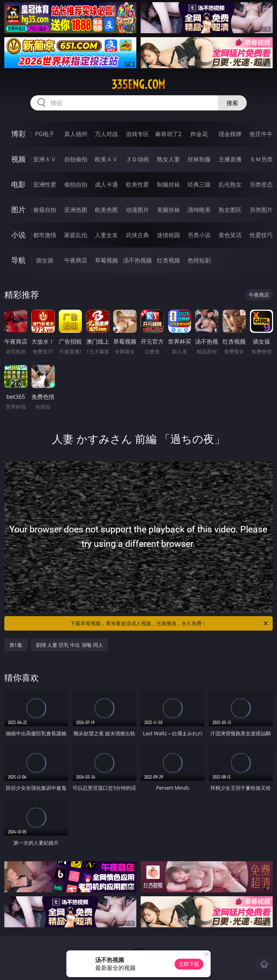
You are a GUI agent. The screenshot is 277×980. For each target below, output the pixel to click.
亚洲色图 (76, 210)
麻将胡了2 (168, 134)
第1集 (16, 645)
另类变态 (261, 184)
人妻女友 (106, 235)
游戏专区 (137, 134)
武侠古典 (137, 235)
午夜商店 (76, 260)
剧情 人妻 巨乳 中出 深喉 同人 (70, 645)
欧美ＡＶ (106, 159)
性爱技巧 (261, 235)
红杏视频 (168, 260)
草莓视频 (106, 260)
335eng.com (138, 84)
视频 (18, 159)
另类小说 (199, 235)
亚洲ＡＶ (45, 159)
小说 (18, 235)
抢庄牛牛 (261, 134)
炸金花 (199, 134)
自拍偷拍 (76, 159)
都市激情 (45, 235)
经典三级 (199, 184)
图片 (18, 210)
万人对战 (106, 134)
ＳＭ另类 (261, 159)
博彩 (18, 134)
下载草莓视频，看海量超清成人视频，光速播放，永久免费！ (170, 623)
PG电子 (45, 134)
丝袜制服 (199, 159)
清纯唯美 (199, 210)
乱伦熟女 (230, 184)
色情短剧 (199, 260)
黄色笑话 (230, 235)
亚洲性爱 (45, 184)
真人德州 (76, 134)
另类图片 (261, 210)
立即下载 (189, 964)
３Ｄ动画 (137, 159)
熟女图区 (230, 210)
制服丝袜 (168, 184)
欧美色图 (106, 210)
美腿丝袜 (168, 210)
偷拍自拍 (76, 184)
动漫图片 (137, 210)
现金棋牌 (230, 134)
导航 (18, 260)
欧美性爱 (137, 184)
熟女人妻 (168, 159)
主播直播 (230, 159)
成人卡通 (106, 184)
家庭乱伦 (76, 235)
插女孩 (45, 260)
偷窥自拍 (45, 210)
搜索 (232, 103)
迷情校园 (168, 235)
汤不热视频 (137, 260)
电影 (18, 184)
